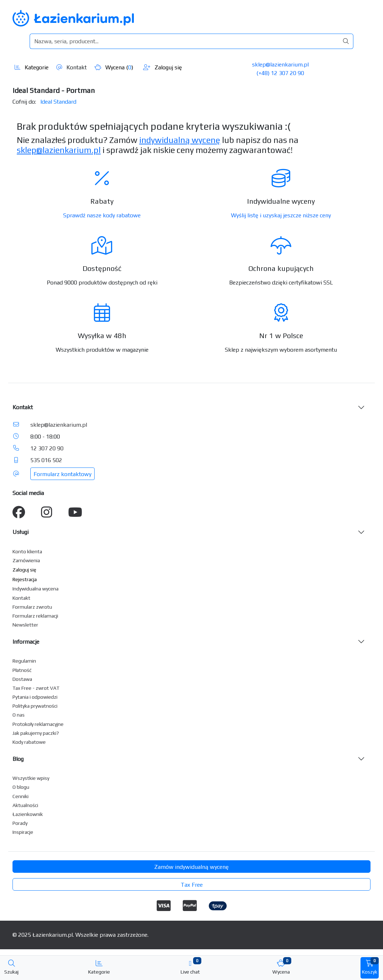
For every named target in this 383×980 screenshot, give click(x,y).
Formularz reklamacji (35, 616)
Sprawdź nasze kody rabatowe (102, 215)
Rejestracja (25, 579)
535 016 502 (46, 460)
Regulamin (24, 661)
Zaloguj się (163, 67)
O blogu (21, 787)
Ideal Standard (58, 102)
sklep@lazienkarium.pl (280, 65)
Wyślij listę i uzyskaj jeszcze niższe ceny (281, 215)
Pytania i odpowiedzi (35, 697)
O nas (19, 715)
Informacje (26, 642)
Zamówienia (26, 560)
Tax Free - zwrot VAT (36, 688)
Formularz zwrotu (32, 607)
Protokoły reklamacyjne (38, 724)
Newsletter (25, 625)
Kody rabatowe (29, 742)
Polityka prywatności (35, 706)
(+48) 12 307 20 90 (280, 73)
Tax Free (192, 885)
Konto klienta (27, 551)
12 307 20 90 (47, 448)
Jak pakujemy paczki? (36, 733)
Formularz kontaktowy (62, 474)
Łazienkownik (28, 814)
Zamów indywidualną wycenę (191, 867)
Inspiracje (23, 832)
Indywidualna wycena (36, 589)
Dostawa (22, 679)
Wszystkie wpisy (31, 778)
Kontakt (72, 67)
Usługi (21, 532)
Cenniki (21, 796)
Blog (18, 759)
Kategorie (32, 67)
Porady (20, 823)
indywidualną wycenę (180, 140)
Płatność (22, 670)
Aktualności (25, 805)
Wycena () (114, 67)
